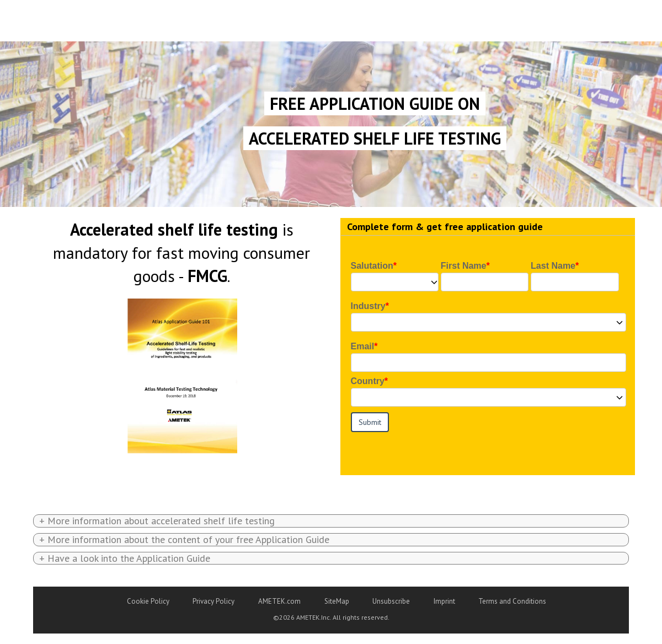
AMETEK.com (279, 601)
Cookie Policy (148, 601)
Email (363, 346)
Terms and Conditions (512, 601)
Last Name (553, 266)
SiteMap (337, 601)
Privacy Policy (213, 601)
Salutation (372, 266)
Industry (368, 306)
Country (368, 381)
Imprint (444, 601)
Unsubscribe (391, 601)
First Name (464, 266)
